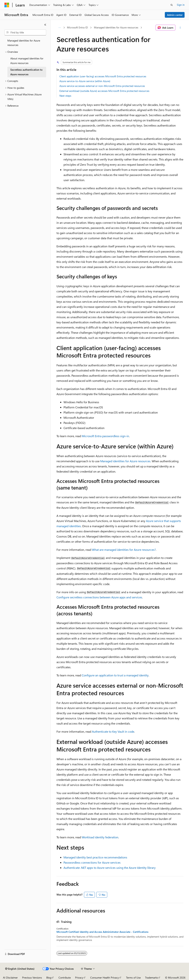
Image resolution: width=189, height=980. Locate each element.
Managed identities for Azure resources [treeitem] (24, 43)
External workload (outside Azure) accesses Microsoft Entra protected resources (104, 91)
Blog (49, 978)
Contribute (65, 978)
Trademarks (152, 978)
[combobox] (25, 32)
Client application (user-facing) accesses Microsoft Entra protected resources (103, 76)
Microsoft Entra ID (77, 27)
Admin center (175, 15)
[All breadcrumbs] (60, 28)
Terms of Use (133, 978)
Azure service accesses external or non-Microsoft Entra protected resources (102, 86)
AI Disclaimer (10, 978)
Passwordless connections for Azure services (92, 862)
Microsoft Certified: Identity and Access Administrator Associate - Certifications (102, 932)
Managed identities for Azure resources (116, 27)
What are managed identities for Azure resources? (124, 550)
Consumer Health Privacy (105, 978)
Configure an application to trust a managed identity (115, 675)
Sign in (181, 5)
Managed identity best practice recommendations (95, 857)
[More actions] (180, 28)
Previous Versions (32, 978)
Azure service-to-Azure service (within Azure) (85, 81)
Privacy (79, 978)
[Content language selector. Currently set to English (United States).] (20, 969)
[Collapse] (45, 25)
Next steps (65, 96)
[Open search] (172, 5)
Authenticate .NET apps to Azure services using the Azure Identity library (110, 868)
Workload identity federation (100, 837)
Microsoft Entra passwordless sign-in (105, 436)
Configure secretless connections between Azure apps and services (99, 597)
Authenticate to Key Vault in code (113, 731)
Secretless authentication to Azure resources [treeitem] (26, 72)
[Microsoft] (7, 5)
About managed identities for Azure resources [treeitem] (27, 61)
